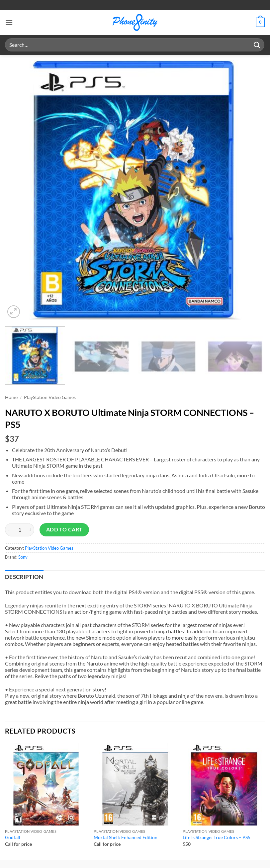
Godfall (13, 837)
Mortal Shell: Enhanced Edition (126, 837)
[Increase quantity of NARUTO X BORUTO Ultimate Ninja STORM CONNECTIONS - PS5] (30, 530)
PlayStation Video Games (50, 397)
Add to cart (64, 529)
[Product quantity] (20, 530)
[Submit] (257, 45)
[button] (9, 22)
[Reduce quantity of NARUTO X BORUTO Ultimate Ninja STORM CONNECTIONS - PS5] (9, 530)
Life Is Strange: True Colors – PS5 (217, 837)
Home (11, 397)
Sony (23, 557)
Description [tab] (24, 577)
